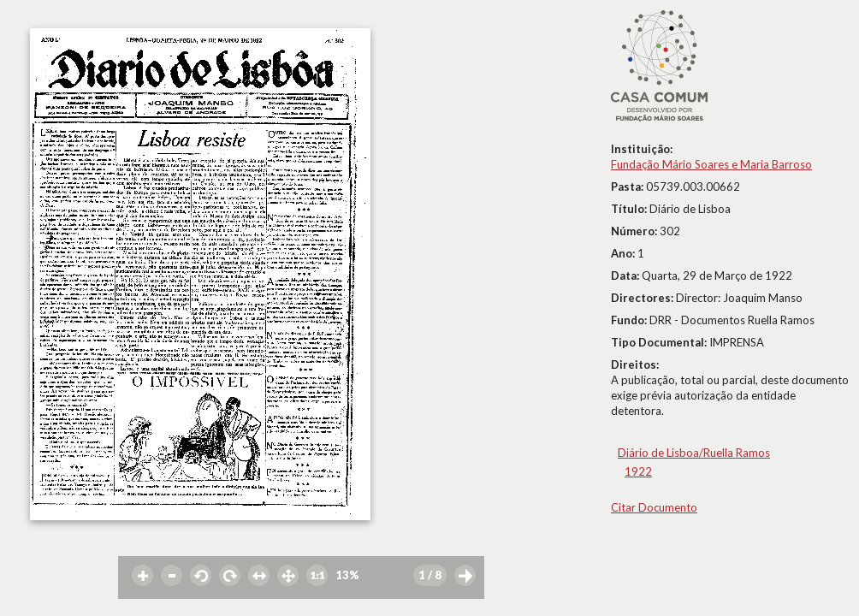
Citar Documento (654, 507)
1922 (638, 471)
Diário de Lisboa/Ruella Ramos (694, 453)
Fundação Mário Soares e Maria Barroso (711, 164)
